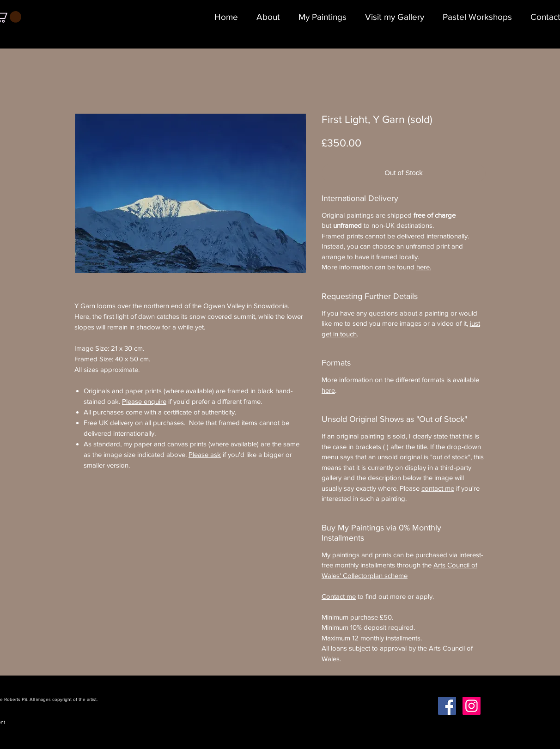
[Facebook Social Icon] (447, 706)
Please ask (205, 454)
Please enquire (144, 401)
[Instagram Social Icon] (472, 706)
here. (424, 267)
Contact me (339, 596)
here (328, 390)
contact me (438, 488)
